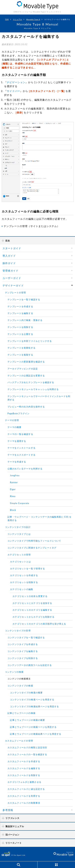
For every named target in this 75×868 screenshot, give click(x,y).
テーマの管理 (12, 420)
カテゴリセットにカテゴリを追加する (32, 603)
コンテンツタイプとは (19, 534)
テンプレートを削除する (20, 327)
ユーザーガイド (12, 278)
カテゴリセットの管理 (19, 555)
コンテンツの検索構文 (19, 679)
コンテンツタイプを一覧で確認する (26, 637)
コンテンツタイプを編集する (23, 651)
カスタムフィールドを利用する (24, 796)
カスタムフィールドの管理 (19, 741)
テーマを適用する (17, 441)
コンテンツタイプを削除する (23, 658)
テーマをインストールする (21, 448)
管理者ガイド (10, 271)
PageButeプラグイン (19, 413)
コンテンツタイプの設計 (18, 527)
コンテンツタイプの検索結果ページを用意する (34, 706)
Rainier (14, 482)
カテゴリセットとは (20, 562)
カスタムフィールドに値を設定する (26, 789)
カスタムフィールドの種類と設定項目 (27, 747)
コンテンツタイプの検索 (20, 686)
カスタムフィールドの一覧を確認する (27, 754)
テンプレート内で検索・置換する (25, 320)
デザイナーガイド (13, 285)
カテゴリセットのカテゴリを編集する (32, 610)
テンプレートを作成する (20, 306)
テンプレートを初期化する (21, 348)
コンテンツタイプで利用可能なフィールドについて (34, 541)
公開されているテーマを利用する (25, 469)
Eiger (13, 489)
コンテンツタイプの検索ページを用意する (32, 699)
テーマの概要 (14, 427)
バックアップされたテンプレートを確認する (31, 382)
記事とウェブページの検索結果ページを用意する (36, 734)
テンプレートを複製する (20, 355)
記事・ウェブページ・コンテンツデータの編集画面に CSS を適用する (39, 519)
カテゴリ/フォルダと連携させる (24, 782)
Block (13, 510)
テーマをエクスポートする (21, 455)
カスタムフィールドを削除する (24, 775)
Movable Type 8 (33, 19)
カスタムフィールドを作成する (24, 761)
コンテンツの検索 (14, 672)
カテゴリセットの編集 (22, 589)
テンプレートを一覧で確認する (24, 299)
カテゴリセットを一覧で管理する (27, 569)
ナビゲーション (16, 82)
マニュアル (18, 19)
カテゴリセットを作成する (24, 575)
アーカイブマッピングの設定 (23, 369)
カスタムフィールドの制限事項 (24, 803)
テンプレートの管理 (15, 293)
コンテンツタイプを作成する (23, 644)
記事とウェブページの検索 (21, 713)
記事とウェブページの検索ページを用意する (33, 727)
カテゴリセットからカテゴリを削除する (33, 617)
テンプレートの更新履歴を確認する (26, 362)
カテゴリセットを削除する (24, 582)
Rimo (13, 496)
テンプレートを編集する (20, 313)
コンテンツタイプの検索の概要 (26, 693)
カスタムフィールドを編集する (24, 768)
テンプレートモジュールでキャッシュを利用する (33, 389)
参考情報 (8, 810)
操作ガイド (9, 263)
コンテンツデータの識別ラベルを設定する (30, 665)
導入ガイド (9, 256)
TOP (7, 19)
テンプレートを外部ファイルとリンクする (30, 341)
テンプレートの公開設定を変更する (26, 376)
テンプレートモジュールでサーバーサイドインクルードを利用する (39, 398)
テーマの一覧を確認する (20, 434)
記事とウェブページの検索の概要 (27, 720)
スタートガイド (12, 248)
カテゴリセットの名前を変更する (30, 596)
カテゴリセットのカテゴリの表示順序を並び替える (39, 624)
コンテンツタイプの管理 (18, 631)
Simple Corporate (20, 503)
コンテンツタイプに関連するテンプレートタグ (32, 548)
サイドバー (13, 91)
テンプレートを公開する (20, 334)
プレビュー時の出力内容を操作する (26, 407)
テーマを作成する (17, 462)
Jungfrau (15, 475)
